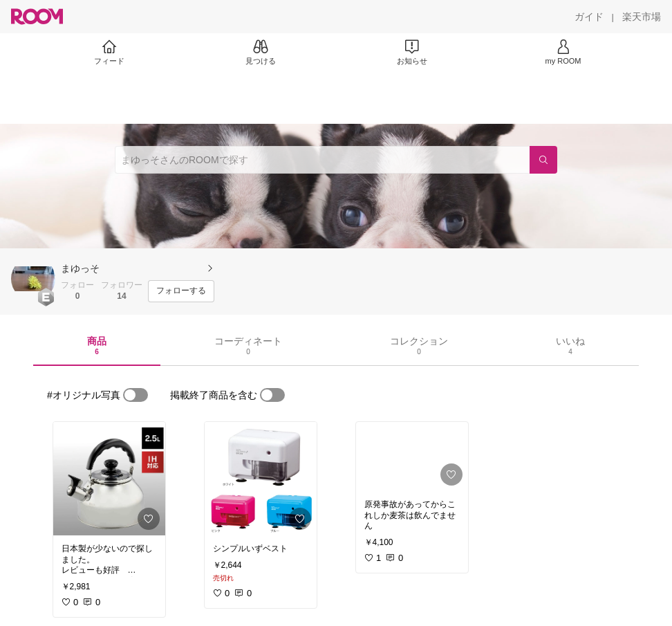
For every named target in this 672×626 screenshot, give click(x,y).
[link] (109, 479)
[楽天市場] (642, 17)
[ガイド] (589, 17)
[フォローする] (181, 291)
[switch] (136, 395)
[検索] (543, 160)
